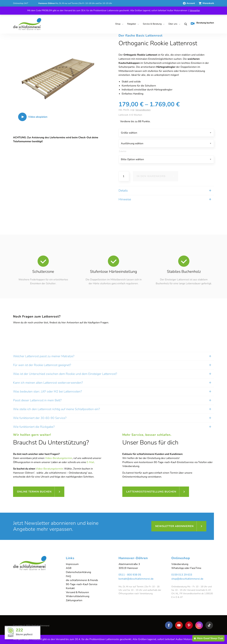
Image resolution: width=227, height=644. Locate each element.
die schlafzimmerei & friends (82, 580)
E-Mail (90, 462)
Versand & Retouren (77, 592)
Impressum (72, 564)
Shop (118, 24)
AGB (69, 568)
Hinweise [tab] (125, 199)
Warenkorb (206, 3)
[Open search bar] (185, 24)
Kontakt (70, 588)
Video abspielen (38, 117)
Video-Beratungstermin (59, 458)
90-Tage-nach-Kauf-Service (82, 584)
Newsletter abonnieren (174, 526)
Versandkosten (143, 110)
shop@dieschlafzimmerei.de (187, 579)
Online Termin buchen (34, 492)
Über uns (173, 24)
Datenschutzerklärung (78, 572)
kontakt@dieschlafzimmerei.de (136, 579)
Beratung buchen (202, 23)
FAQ (68, 576)
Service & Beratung (152, 24)
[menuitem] (119, 24)
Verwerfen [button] (195, 10)
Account (189, 3)
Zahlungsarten (74, 600)
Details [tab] (123, 191)
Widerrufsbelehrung (78, 596)
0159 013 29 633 (182, 575)
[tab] (113, 420)
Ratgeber (132, 24)
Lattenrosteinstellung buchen (151, 492)
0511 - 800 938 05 (130, 575)
